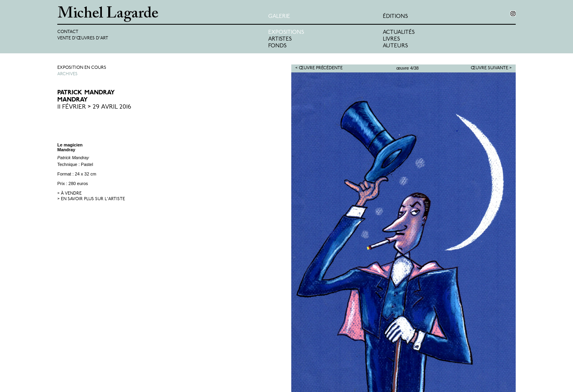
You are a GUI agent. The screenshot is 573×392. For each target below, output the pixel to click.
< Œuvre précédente (319, 68)
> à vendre (69, 194)
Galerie (279, 17)
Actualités (399, 32)
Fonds (277, 46)
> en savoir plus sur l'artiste (91, 199)
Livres (391, 39)
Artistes (280, 39)
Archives (67, 74)
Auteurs (395, 46)
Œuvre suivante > (491, 68)
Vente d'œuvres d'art (83, 38)
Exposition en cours (82, 68)
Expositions (286, 32)
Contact (68, 32)
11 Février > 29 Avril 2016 (94, 107)
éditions (395, 17)
